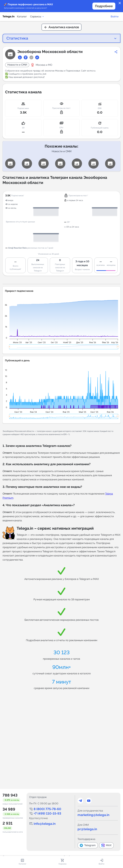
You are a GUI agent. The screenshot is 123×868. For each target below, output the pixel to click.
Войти (115, 17)
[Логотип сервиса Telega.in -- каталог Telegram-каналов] (8, 17)
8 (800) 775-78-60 (47, 809)
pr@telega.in (87, 829)
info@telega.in (45, 824)
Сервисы (37, 17)
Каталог (22, 17)
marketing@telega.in (93, 815)
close (120, 3)
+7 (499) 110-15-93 (47, 813)
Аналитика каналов (61, 27)
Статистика (14, 38)
